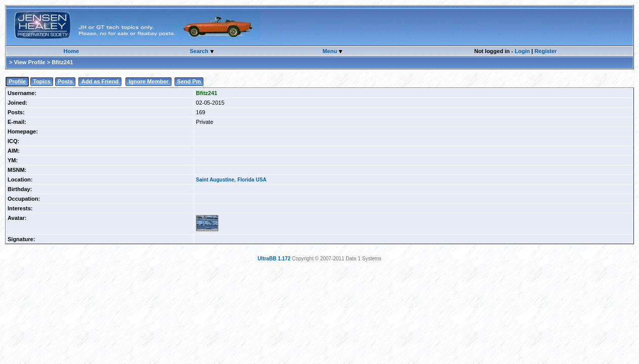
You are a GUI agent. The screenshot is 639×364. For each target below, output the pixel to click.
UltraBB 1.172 (274, 259)
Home (71, 51)
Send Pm (189, 81)
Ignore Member (148, 81)
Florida (246, 180)
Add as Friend (100, 81)
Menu (330, 51)
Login (522, 51)
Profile (17, 81)
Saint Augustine (215, 180)
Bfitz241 (206, 93)
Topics (42, 81)
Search (200, 51)
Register (545, 51)
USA (261, 180)
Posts (65, 81)
